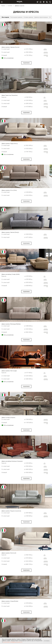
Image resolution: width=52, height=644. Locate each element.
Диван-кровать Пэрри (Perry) (10, 144)
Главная (3, 6)
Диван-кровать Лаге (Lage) (9, 371)
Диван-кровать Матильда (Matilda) (11, 324)
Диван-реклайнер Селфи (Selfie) (11, 274)
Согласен (47, 641)
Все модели (5, 17)
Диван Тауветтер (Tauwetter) (10, 95)
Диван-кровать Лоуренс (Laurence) (11, 511)
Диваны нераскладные (41, 17)
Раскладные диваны (16, 17)
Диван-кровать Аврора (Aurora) (10, 47)
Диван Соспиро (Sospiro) (8, 418)
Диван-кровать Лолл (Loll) (9, 553)
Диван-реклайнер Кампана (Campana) (12, 461)
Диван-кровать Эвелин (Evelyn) (10, 232)
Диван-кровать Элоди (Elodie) (10, 601)
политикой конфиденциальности (13, 642)
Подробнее (26, 63)
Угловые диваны (28, 17)
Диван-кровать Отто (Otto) (9, 190)
